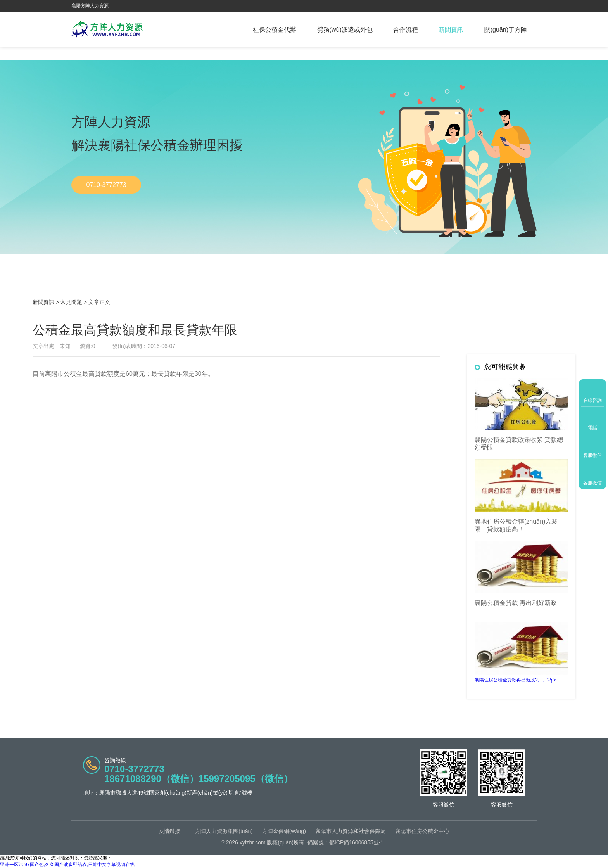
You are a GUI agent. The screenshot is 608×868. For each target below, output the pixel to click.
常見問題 (71, 302)
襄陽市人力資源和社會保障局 (351, 831)
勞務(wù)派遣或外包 (345, 30)
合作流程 (406, 30)
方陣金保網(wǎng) (284, 831)
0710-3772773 (106, 185)
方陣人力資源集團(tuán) (224, 831)
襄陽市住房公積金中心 (422, 831)
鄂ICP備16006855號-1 (356, 842)
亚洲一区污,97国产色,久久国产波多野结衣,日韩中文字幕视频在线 (67, 865)
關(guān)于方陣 (506, 30)
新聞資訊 (451, 30)
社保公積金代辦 (275, 30)
